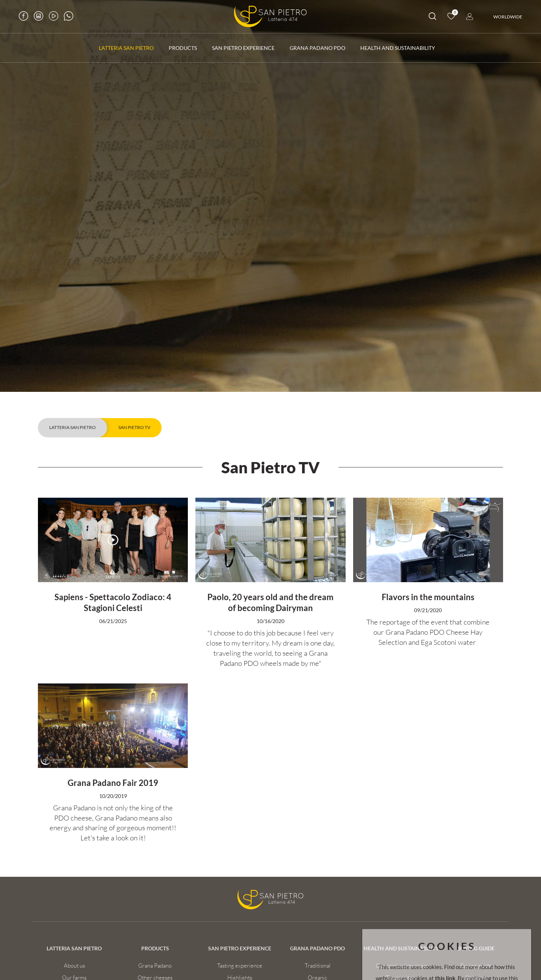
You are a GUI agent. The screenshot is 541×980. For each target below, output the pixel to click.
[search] (432, 17)
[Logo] (270, 17)
